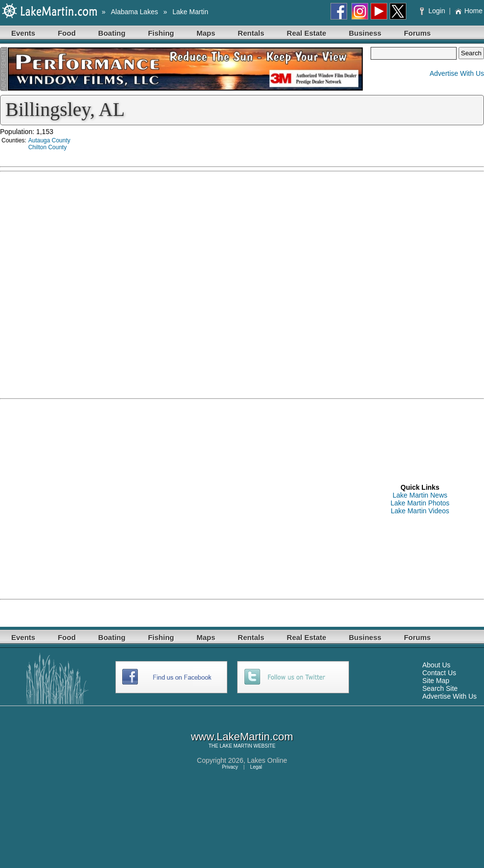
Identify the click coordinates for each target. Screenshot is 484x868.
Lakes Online (267, 760)
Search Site (440, 688)
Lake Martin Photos (420, 503)
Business (365, 33)
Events (23, 33)
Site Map (436, 681)
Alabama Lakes (135, 12)
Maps (206, 33)
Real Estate (307, 33)
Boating (112, 33)
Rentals (251, 33)
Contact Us (439, 673)
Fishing (161, 33)
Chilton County (48, 147)
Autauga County (49, 140)
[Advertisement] (92, 498)
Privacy (230, 767)
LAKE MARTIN (236, 746)
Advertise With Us (457, 73)
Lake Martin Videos (420, 511)
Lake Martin (190, 12)
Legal (256, 767)
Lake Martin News (420, 495)
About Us (437, 665)
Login (433, 11)
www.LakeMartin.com (242, 737)
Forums (417, 33)
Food (67, 33)
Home (469, 11)
